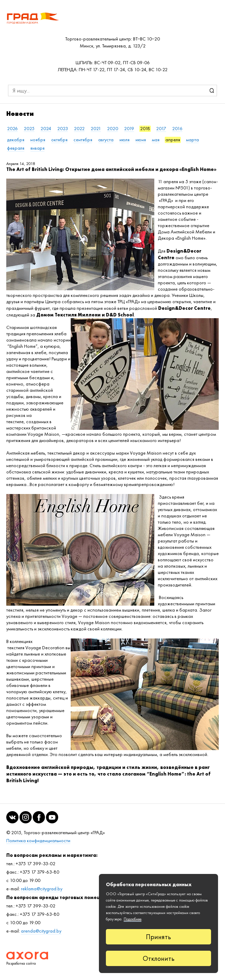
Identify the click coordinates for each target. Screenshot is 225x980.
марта (192, 140)
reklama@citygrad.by (42, 889)
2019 (129, 129)
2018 (145, 129)
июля (125, 140)
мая (156, 140)
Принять (158, 937)
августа (106, 140)
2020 (113, 129)
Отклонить (159, 958)
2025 (29, 129)
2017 (161, 129)
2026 (12, 129)
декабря (16, 140)
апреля (173, 140)
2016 (177, 129)
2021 (96, 129)
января (37, 148)
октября (59, 140)
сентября (83, 140)
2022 (79, 129)
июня (141, 140)
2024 (46, 129)
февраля (16, 148)
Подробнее (133, 919)
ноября (38, 140)
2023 (63, 129)
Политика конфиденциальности (38, 841)
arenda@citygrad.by (41, 931)
